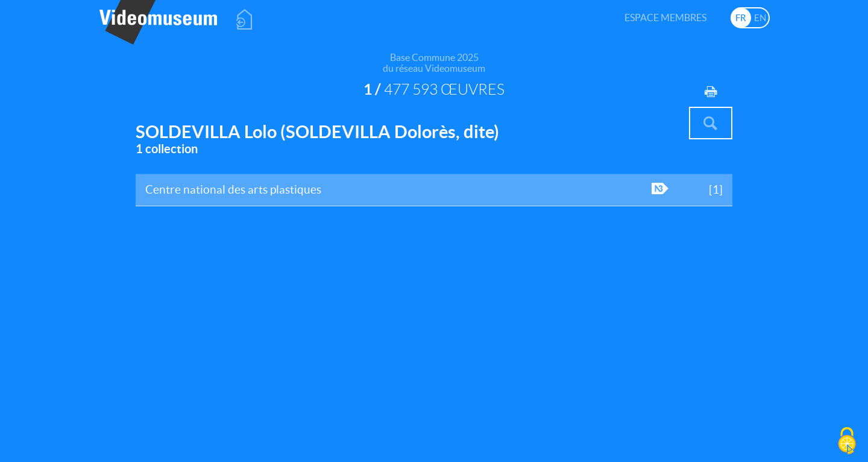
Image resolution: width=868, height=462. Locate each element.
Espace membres (665, 17)
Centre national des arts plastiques (434, 194)
